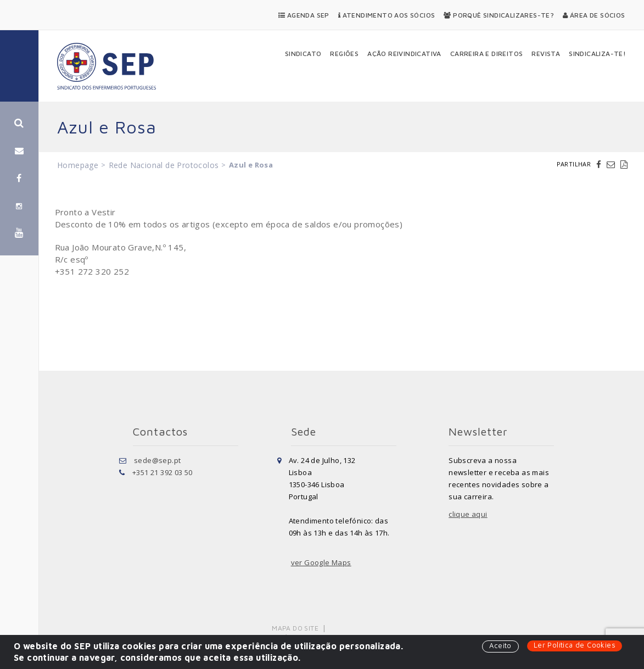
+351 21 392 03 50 (163, 472)
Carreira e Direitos (487, 54)
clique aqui (468, 514)
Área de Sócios (594, 15)
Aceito (500, 645)
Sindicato (303, 54)
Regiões (344, 54)
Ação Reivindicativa (404, 54)
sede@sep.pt (157, 460)
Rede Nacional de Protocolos (164, 165)
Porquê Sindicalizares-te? (499, 15)
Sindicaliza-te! (597, 54)
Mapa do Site (295, 628)
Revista (546, 54)
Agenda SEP (304, 15)
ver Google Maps (321, 562)
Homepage (78, 165)
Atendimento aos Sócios (387, 15)
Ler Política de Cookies (575, 645)
